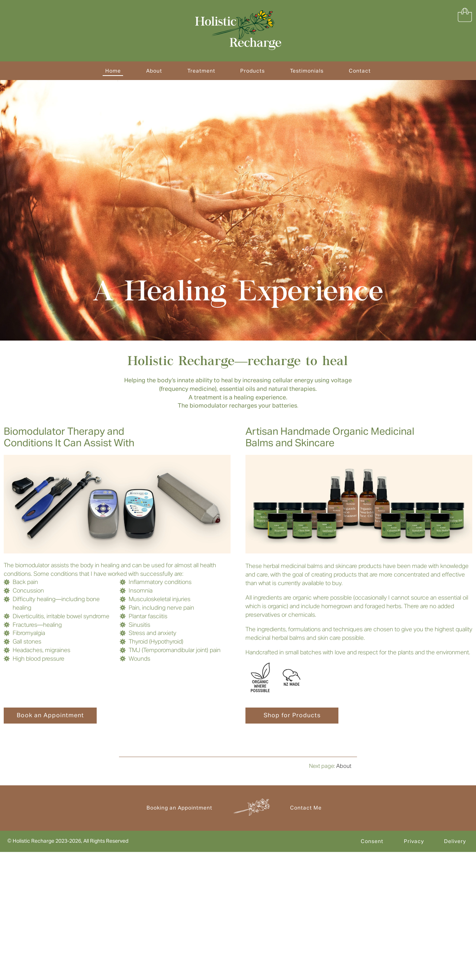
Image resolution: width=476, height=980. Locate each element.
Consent (372, 841)
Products (253, 71)
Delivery (455, 841)
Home (113, 71)
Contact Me (306, 808)
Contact (360, 71)
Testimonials (307, 71)
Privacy (414, 841)
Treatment (201, 71)
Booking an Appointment (179, 808)
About (154, 71)
